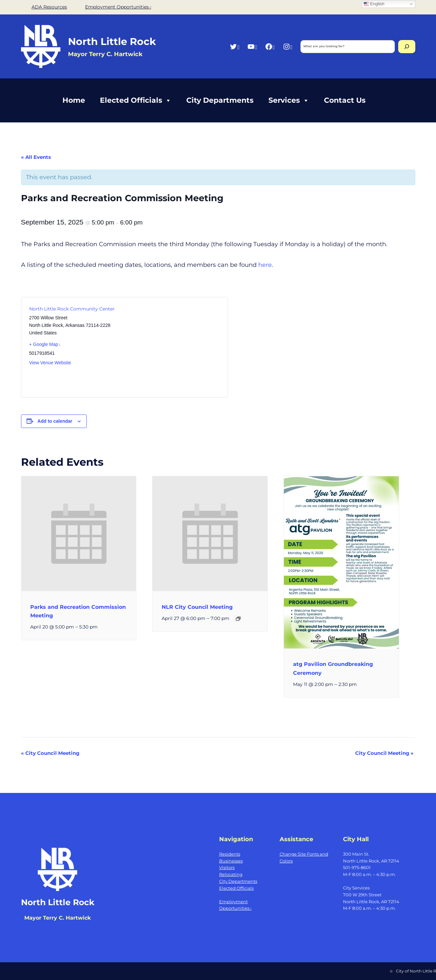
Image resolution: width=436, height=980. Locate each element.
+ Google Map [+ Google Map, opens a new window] (45, 344)
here (265, 265)
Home (74, 100)
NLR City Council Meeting (197, 607)
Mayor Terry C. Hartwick (57, 918)
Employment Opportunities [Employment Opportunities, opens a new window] (118, 7)
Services (289, 100)
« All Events (36, 157)
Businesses (231, 861)
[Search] (407, 47)
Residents (230, 854)
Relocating (231, 874)
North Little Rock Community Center (72, 309)
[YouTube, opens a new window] (252, 46)
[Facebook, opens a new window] (270, 46)
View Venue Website (50, 363)
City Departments (220, 100)
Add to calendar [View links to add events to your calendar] (55, 421)
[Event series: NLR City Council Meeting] (238, 619)
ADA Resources (49, 7)
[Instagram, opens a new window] (288, 46)
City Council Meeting (50, 753)
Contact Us (345, 100)
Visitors (227, 867)
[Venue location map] (172, 347)
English (374, 4)
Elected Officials (136, 100)
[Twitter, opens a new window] (234, 46)
